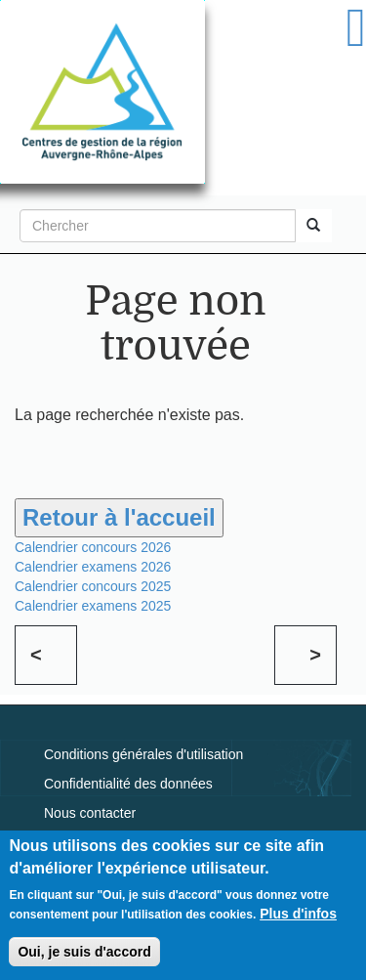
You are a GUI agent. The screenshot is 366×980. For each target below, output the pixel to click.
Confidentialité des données (128, 784)
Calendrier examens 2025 (93, 606)
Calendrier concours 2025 (93, 586)
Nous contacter (90, 813)
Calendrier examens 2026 (93, 567)
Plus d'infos (298, 914)
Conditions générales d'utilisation (143, 754)
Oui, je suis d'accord (84, 952)
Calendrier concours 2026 (93, 547)
